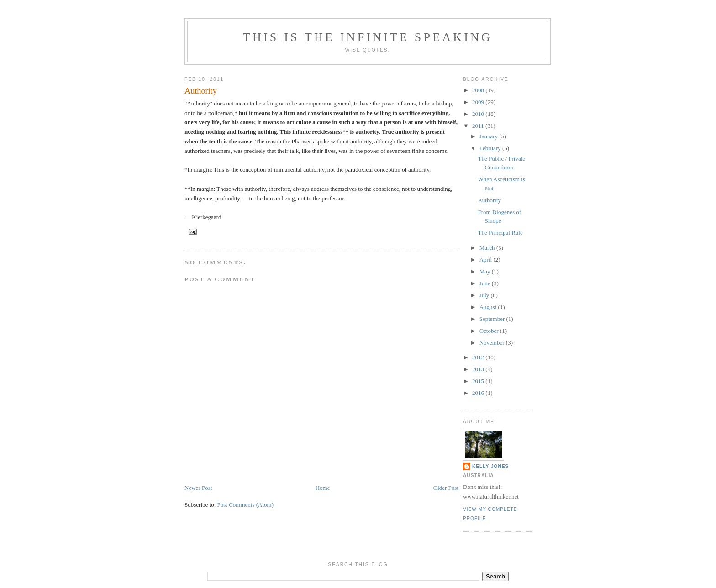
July (485, 295)
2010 (479, 114)
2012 (479, 357)
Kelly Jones (490, 466)
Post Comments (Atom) (246, 505)
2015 (479, 381)
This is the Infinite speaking (368, 37)
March (488, 248)
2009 (479, 102)
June (486, 283)
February (491, 148)
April (487, 260)
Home (323, 488)
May (486, 271)
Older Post (446, 488)
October (490, 331)
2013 (479, 369)
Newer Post (198, 488)
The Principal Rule (500, 233)
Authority (201, 91)
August (489, 307)
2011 (479, 126)
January (490, 136)
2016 (479, 393)
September (493, 319)
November (493, 343)
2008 (479, 90)
